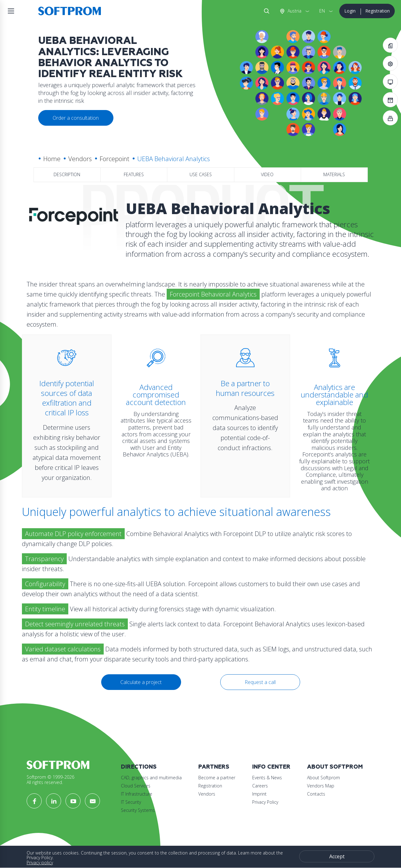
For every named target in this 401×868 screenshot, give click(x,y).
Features (134, 174)
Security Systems (138, 810)
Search (265, 11)
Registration (378, 11)
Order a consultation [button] (76, 118)
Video (267, 174)
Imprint (259, 794)
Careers (260, 786)
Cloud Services (136, 786)
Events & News (267, 778)
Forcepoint (115, 159)
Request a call (260, 682)
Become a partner (217, 778)
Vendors (80, 159)
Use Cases (201, 174)
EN (322, 11)
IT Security (131, 802)
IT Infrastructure (137, 794)
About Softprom (335, 767)
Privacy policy (40, 863)
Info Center (271, 767)
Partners (214, 767)
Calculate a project (141, 682)
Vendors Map (321, 786)
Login (350, 11)
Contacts (316, 794)
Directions (139, 767)
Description (67, 174)
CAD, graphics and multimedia (151, 778)
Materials (334, 174)
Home (52, 159)
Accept (337, 856)
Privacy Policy (265, 802)
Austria (294, 11)
